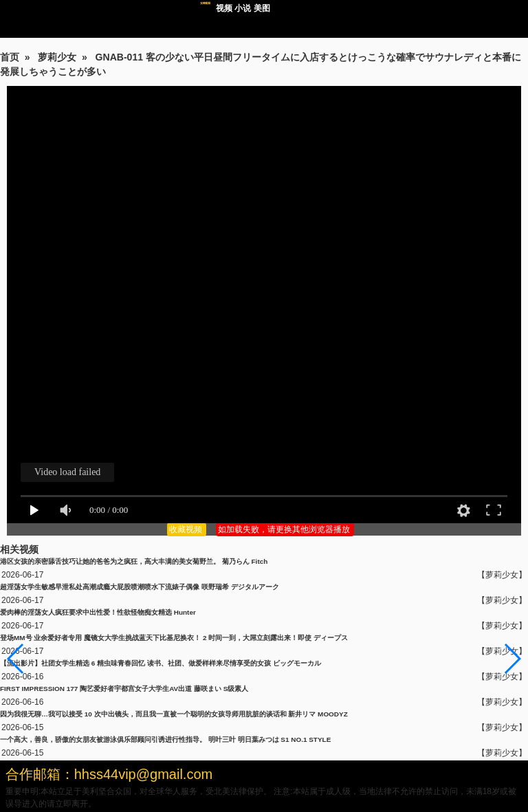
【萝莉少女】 (502, 575)
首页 (10, 57)
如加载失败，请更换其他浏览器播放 (285, 529)
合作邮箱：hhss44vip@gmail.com (109, 774)
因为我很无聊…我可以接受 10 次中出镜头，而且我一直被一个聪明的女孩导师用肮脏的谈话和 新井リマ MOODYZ (174, 714)
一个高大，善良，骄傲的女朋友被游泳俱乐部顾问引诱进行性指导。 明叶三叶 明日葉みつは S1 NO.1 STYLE (165, 739)
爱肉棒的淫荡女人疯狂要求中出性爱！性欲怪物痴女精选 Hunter (98, 612)
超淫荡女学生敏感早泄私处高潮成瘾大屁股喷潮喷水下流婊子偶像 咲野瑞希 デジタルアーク (140, 587)
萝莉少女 (57, 57)
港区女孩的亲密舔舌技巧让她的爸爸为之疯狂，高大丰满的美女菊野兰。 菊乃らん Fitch (134, 561)
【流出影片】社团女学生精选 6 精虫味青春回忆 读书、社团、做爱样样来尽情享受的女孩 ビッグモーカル (161, 663)
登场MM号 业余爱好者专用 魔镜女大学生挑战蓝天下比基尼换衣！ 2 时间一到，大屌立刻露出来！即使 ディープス (174, 638)
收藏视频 (187, 529)
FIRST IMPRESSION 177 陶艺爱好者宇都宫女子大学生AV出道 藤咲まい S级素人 (124, 689)
